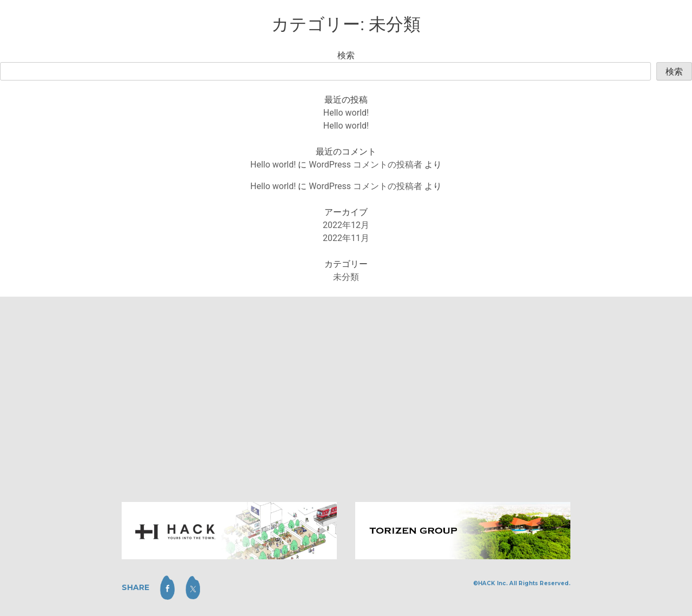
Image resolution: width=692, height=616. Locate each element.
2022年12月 (346, 225)
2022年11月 (346, 238)
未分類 (346, 277)
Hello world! (346, 113)
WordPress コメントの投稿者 (365, 165)
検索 (346, 55)
